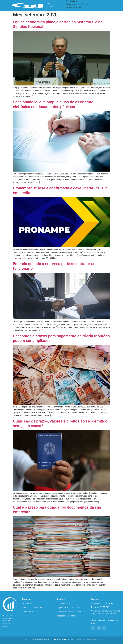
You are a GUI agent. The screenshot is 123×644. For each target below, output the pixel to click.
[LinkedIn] (104, 628)
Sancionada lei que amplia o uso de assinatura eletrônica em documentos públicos (53, 104)
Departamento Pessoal (68, 608)
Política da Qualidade (32, 608)
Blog (94, 2)
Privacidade (28, 612)
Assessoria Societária (76, 5)
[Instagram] (99, 628)
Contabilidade (63, 603)
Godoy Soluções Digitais (63, 639)
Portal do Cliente (111, 2)
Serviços (72, 2)
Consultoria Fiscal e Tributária (71, 612)
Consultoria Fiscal (74, 8)
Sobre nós (27, 603)
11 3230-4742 (107, 603)
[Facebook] (93, 628)
